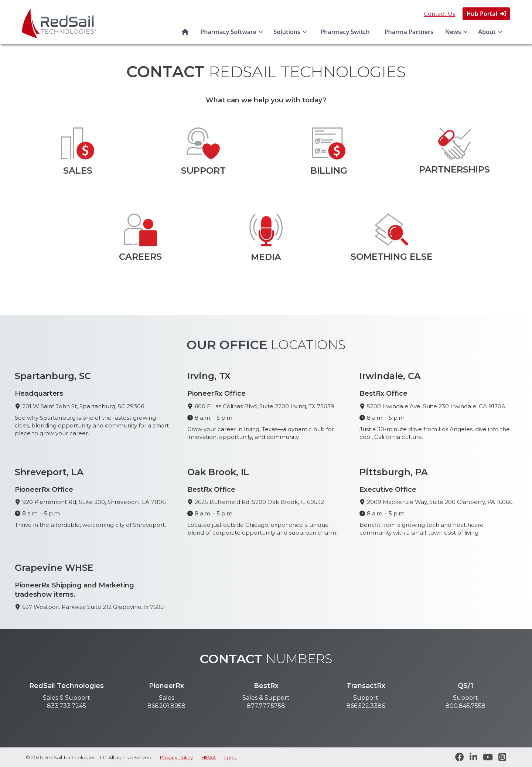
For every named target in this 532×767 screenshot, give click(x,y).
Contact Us (439, 14)
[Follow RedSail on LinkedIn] (471, 757)
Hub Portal (486, 14)
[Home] (187, 32)
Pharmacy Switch (345, 32)
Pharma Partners (409, 32)
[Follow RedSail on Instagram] (499, 757)
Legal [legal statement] (231, 757)
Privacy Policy (176, 757)
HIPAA (209, 757)
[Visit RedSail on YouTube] (485, 757)
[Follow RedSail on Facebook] (457, 757)
